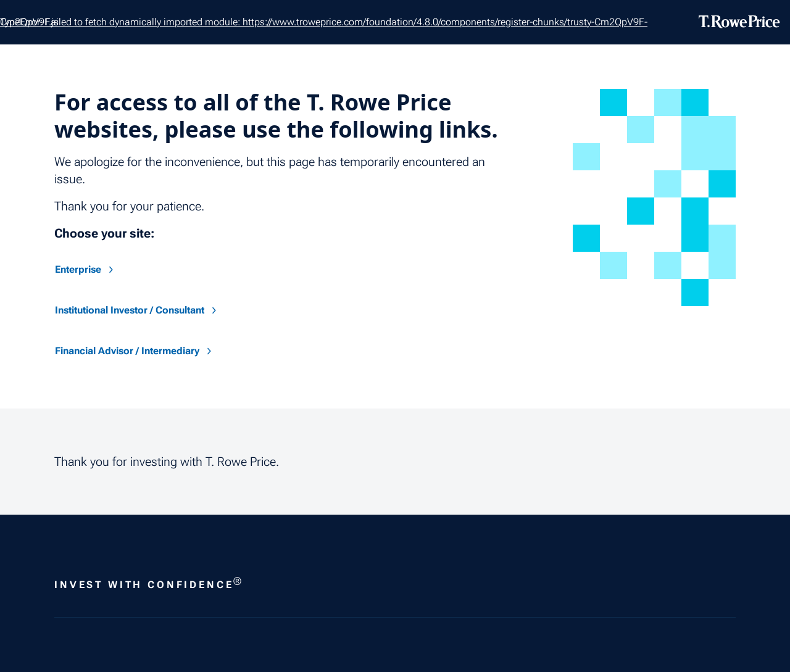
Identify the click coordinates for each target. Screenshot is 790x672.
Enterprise (85, 269)
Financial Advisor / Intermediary (135, 351)
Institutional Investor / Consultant (137, 310)
